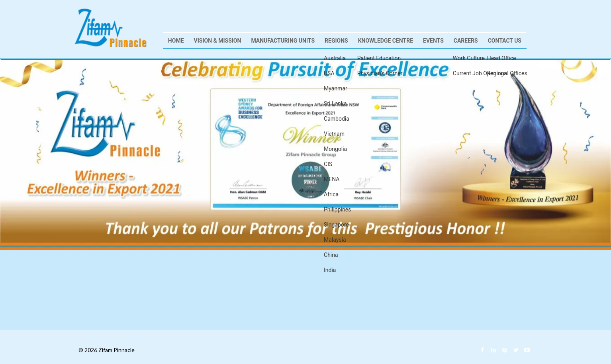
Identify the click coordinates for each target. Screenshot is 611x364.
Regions (336, 41)
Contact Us (505, 41)
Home (176, 41)
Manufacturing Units (283, 41)
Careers (466, 41)
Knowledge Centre (386, 41)
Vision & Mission (218, 41)
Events (433, 41)
